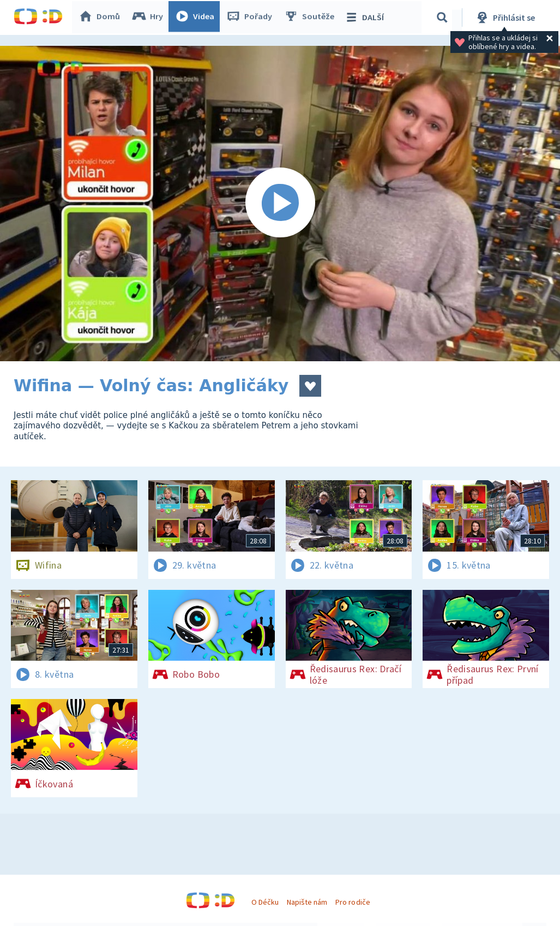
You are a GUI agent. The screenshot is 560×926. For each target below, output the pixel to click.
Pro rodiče (353, 902)
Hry (150, 17)
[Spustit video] (280, 204)
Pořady (251, 17)
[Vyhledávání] (444, 17)
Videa (197, 17)
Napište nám (307, 902)
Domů (101, 17)
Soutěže (311, 17)
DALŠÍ (366, 17)
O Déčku (265, 902)
